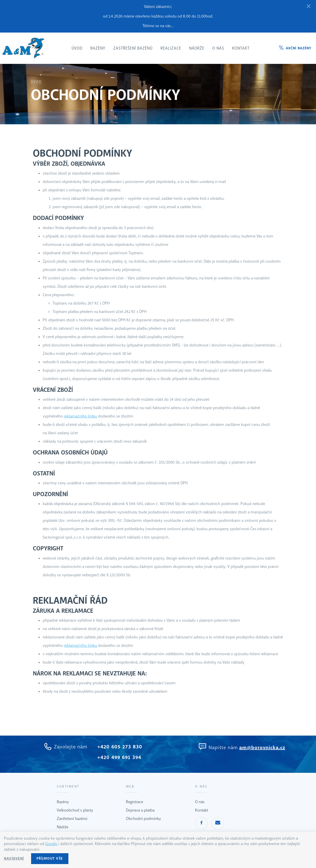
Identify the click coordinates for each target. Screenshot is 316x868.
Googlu (51, 844)
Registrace (135, 802)
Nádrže (63, 827)
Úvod (36, 82)
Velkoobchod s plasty (75, 810)
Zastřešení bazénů (72, 819)
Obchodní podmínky (143, 819)
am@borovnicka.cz (262, 748)
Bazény (63, 802)
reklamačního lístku (80, 416)
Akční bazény (299, 48)
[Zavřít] (309, 7)
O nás (200, 802)
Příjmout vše (50, 859)
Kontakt (202, 810)
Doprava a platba (140, 810)
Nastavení (14, 859)
